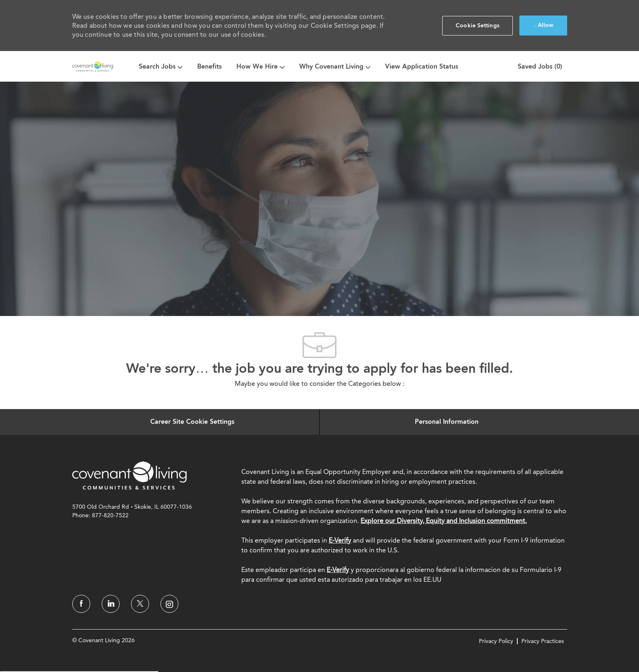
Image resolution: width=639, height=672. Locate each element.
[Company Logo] (93, 66)
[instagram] (169, 604)
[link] (129, 475)
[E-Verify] (338, 570)
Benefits (209, 66)
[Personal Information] (447, 422)
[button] (478, 26)
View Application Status (422, 66)
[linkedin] (111, 604)
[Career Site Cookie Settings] (192, 422)
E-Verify (340, 540)
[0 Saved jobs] (538, 66)
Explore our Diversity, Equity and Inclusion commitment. (444, 521)
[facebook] (81, 604)
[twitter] (140, 604)
